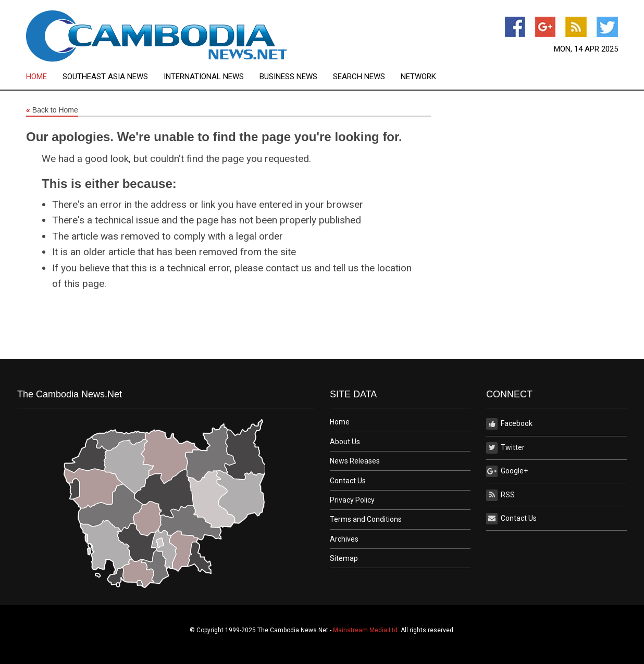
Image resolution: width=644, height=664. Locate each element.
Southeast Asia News (105, 77)
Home (36, 77)
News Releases (355, 461)
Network (418, 77)
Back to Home (52, 110)
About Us (345, 442)
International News (204, 77)
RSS (500, 495)
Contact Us (348, 481)
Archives (344, 539)
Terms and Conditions (366, 519)
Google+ (507, 471)
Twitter (505, 448)
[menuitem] (44, 77)
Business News (288, 77)
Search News (359, 77)
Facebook (509, 424)
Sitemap (344, 558)
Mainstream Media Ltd (365, 630)
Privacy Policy (352, 500)
